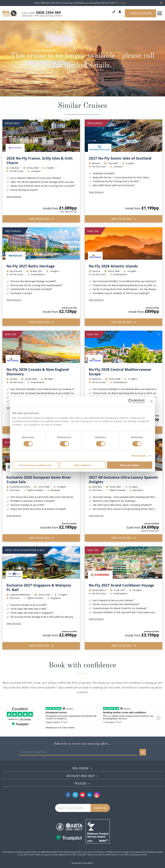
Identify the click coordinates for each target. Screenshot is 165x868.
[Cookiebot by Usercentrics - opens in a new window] (131, 401)
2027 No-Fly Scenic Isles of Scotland (120, 158)
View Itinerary (14, 197)
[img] (41, 136)
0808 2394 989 (48, 12)
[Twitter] (75, 795)
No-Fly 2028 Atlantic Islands (113, 266)
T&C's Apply (121, 3)
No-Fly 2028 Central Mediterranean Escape (120, 372)
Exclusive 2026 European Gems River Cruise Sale (39, 479)
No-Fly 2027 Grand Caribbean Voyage (121, 585)
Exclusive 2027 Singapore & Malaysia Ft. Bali (39, 587)
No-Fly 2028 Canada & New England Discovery (38, 372)
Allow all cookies (130, 465)
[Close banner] (151, 401)
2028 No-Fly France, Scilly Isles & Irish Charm (39, 160)
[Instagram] (97, 795)
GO (143, 752)
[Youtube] (83, 795)
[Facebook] (68, 795)
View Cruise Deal (40, 219)
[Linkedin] (90, 795)
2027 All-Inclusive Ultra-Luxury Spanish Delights (123, 479)
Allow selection (82, 465)
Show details (139, 455)
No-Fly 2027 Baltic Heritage (31, 266)
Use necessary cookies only (35, 465)
